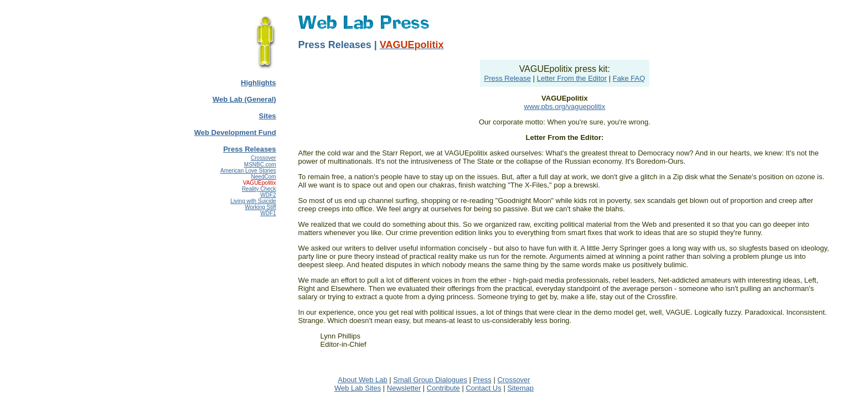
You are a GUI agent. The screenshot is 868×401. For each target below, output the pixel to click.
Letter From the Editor (572, 78)
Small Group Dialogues (430, 380)
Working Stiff (260, 207)
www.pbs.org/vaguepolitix (565, 106)
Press (482, 380)
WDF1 (268, 213)
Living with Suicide (253, 201)
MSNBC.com (260, 165)
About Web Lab (362, 380)
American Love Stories (248, 171)
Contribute (443, 388)
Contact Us (483, 388)
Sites (268, 116)
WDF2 (268, 195)
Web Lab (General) (244, 99)
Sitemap (520, 388)
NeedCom (264, 177)
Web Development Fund (235, 132)
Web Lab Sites (358, 388)
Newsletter (404, 388)
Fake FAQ (629, 78)
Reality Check (259, 189)
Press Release (508, 78)
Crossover (263, 158)
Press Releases (249, 149)
